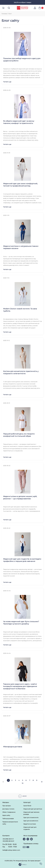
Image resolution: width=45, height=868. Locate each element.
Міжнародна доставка (13, 747)
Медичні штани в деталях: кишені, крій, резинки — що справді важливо (20, 498)
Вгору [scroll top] (23, 796)
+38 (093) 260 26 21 (8, 841)
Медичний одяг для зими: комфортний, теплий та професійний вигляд (20, 185)
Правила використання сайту (10, 823)
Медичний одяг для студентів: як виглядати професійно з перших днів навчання (22, 560)
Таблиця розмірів (8, 819)
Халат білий (27, 806)
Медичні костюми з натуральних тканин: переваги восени (21, 247)
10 (23, 783)
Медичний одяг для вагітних (33, 809)
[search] (9, 8)
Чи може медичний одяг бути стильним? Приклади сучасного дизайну (21, 623)
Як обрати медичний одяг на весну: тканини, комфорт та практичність (19, 122)
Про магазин (7, 806)
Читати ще (7, 82)
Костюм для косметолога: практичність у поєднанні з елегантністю (21, 372)
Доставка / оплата (8, 809)
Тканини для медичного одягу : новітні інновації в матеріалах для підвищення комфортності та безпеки (20, 686)
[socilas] (41, 864)
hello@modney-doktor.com (11, 850)
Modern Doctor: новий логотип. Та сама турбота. (20, 310)
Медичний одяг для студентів (30, 828)
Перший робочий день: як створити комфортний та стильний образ (19, 435)
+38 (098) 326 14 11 (8, 839)
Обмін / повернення (9, 812)
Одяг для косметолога (31, 821)
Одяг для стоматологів (31, 818)
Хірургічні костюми (30, 824)
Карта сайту (6, 815)
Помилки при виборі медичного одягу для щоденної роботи (22, 60)
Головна (4, 14)
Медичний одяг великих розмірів (31, 813)
